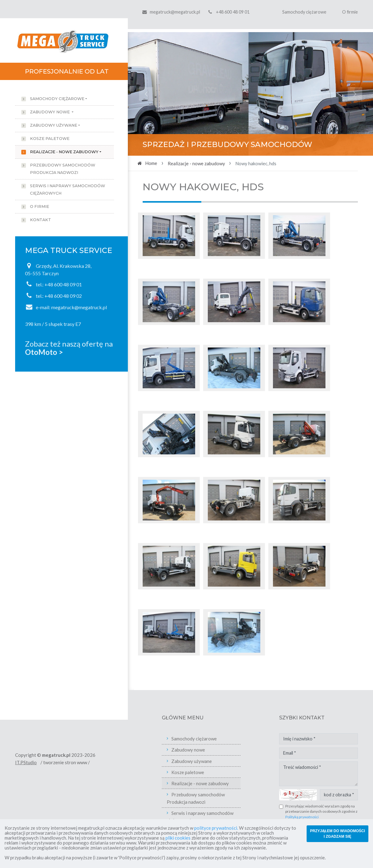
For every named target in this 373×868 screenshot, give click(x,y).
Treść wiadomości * (319, 774)
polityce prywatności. (216, 828)
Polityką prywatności (302, 817)
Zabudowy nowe (50, 112)
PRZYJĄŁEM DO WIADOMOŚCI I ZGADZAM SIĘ (337, 834)
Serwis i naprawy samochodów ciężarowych (67, 190)
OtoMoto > (44, 352)
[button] (146, 94)
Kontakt (40, 220)
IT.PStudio (26, 762)
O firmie (350, 12)
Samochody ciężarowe (304, 12)
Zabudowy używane (54, 125)
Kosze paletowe (50, 139)
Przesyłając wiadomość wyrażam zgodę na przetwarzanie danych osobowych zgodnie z (321, 811)
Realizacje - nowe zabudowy (64, 152)
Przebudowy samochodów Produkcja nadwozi (63, 169)
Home (151, 163)
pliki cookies (178, 838)
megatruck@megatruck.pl (175, 12)
